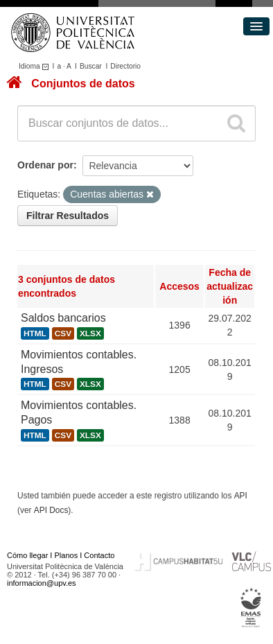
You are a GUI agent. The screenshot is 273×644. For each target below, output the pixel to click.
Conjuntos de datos (83, 84)
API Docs (51, 510)
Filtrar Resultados (68, 216)
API (241, 496)
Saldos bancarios (63, 318)
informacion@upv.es (42, 583)
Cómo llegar (27, 555)
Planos (67, 555)
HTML (35, 333)
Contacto (99, 555)
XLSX (90, 333)
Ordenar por (45, 165)
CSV (63, 333)
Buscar (91, 66)
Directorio (125, 66)
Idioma (36, 66)
